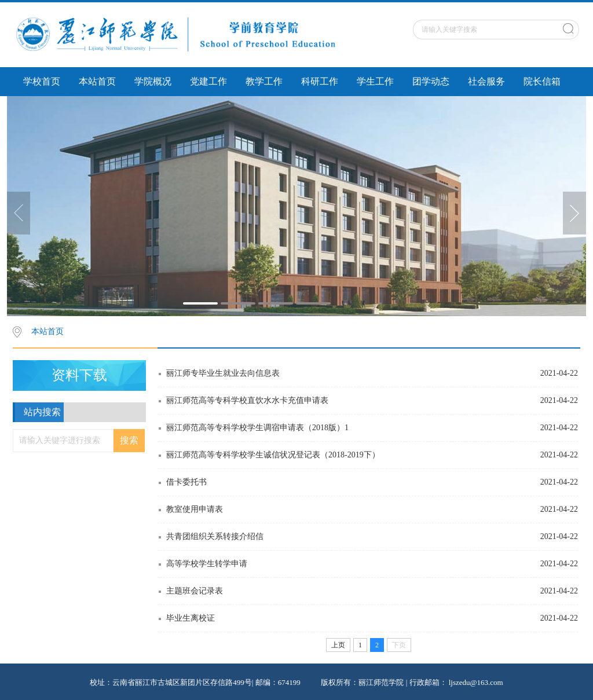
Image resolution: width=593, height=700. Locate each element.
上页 (338, 645)
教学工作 (264, 81)
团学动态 (431, 81)
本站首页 (97, 81)
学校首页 (42, 81)
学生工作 (375, 81)
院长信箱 (542, 81)
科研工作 (320, 81)
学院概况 (153, 81)
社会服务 (486, 81)
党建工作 (208, 81)
